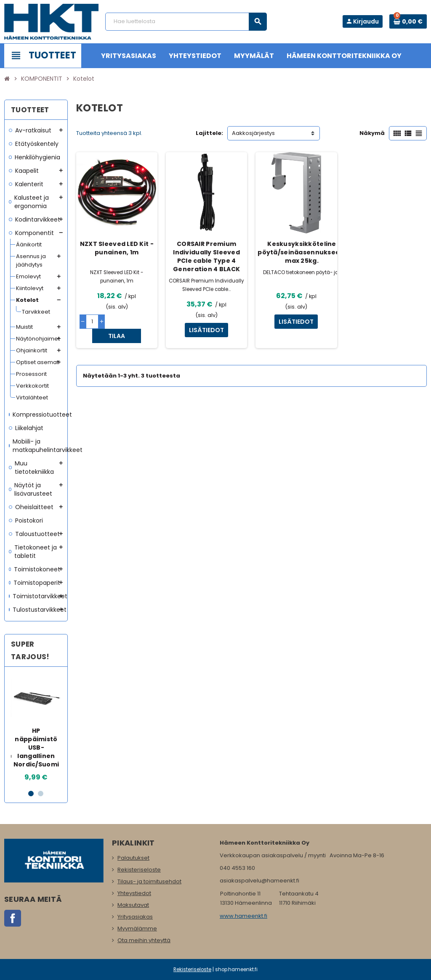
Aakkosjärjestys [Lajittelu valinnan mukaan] (253, 133)
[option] (36, 728)
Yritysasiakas (135, 917)
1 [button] (31, 794)
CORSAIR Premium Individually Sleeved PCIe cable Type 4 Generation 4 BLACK (206, 256)
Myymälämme (137, 928)
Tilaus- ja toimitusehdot (149, 881)
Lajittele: (209, 133)
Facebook (13, 918)
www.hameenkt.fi (243, 916)
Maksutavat (133, 905)
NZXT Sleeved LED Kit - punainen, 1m (117, 248)
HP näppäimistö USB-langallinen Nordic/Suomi (36, 748)
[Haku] (186, 22)
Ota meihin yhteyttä (144, 940)
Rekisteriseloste (139, 870)
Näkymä (372, 133)
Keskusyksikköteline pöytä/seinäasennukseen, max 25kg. (302, 252)
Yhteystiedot (134, 893)
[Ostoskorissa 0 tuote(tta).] (408, 21)
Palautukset (133, 858)
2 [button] (41, 794)
